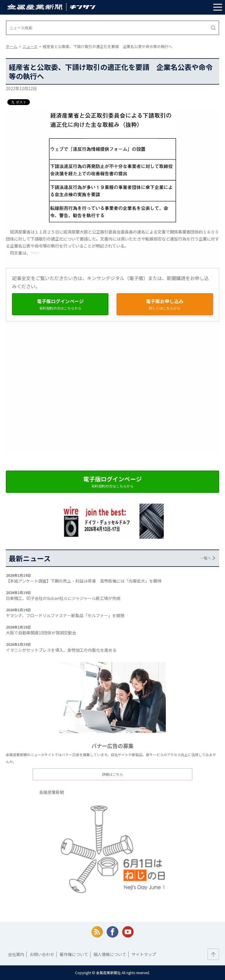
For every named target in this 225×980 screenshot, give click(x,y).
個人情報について (110, 954)
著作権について (74, 954)
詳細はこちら (112, 774)
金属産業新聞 (52, 792)
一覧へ (206, 558)
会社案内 (16, 954)
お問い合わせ (42, 954)
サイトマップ (144, 954)
